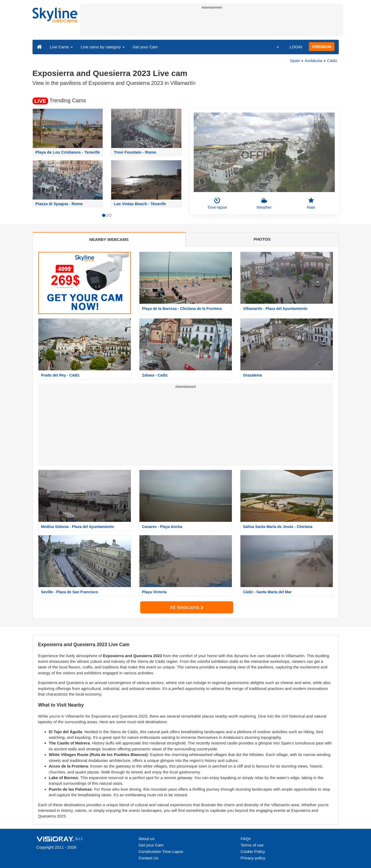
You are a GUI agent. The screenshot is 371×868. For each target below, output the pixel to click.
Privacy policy (253, 858)
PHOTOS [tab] (262, 239)
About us (147, 839)
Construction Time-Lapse (161, 851)
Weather (264, 203)
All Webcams (187, 607)
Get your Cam (145, 47)
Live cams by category (103, 47)
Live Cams (61, 47)
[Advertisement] (212, 23)
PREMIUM (322, 47)
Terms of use (252, 845)
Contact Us (149, 858)
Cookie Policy (253, 851)
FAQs (246, 839)
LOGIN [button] (296, 47)
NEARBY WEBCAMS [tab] (109, 239)
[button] (274, 47)
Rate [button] (311, 203)
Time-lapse (217, 203)
